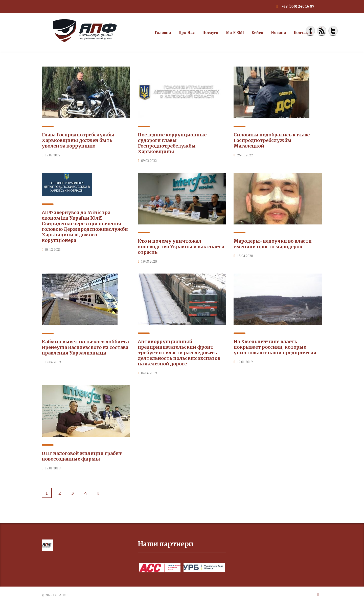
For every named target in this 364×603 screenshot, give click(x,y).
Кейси (257, 32)
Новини (279, 32)
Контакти (303, 32)
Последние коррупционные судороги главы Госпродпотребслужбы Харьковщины (172, 143)
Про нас (187, 32)
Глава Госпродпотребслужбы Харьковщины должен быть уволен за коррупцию (78, 140)
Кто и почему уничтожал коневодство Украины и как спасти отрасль (181, 247)
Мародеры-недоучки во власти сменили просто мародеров (273, 244)
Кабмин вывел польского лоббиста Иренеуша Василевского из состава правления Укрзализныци (85, 347)
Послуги (210, 32)
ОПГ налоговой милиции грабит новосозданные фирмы (82, 456)
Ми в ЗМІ (235, 32)
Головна (163, 32)
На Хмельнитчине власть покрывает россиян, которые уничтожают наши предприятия (275, 347)
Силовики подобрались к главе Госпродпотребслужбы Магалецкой (272, 140)
